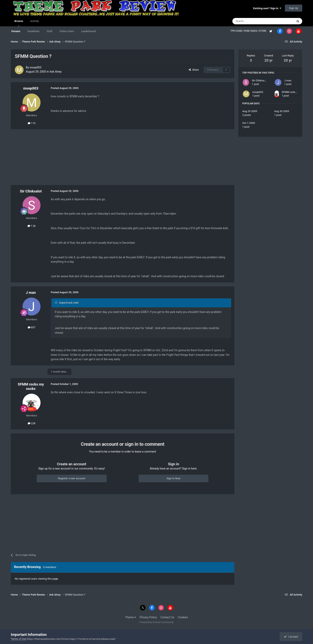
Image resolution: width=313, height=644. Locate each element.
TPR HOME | (237, 31)
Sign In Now (173, 478)
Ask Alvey (55, 72)
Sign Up (294, 8)
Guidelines (34, 31)
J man (31, 292)
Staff (50, 31)
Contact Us (167, 617)
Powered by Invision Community (157, 622)
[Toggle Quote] (56, 303)
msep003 (36, 67)
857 (32, 327)
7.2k (32, 226)
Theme (131, 617)
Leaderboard (89, 31)
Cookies (183, 617)
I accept (291, 637)
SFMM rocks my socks (31, 386)
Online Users (67, 31)
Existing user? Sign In (267, 8)
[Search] (254, 21)
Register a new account (72, 478)
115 (32, 123)
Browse (19, 23)
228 (32, 423)
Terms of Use (18, 639)
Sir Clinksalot (31, 191)
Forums (16, 31)
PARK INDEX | (251, 31)
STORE (263, 31)
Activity (35, 21)
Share (194, 70)
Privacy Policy (148, 617)
